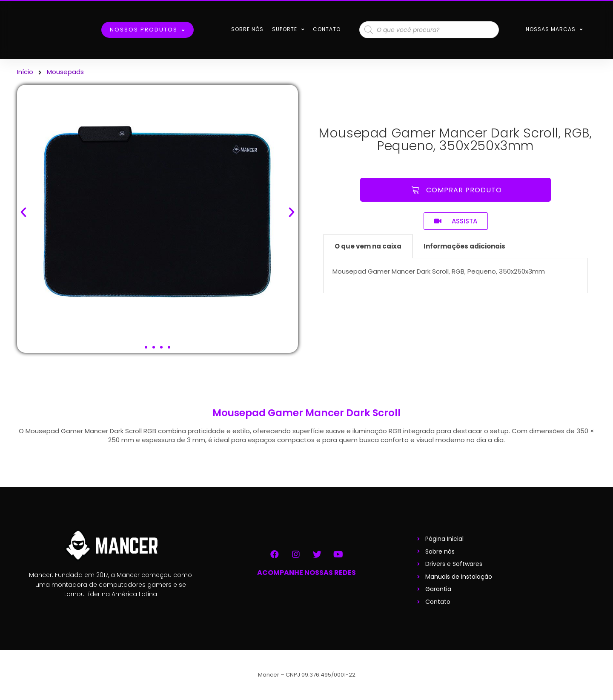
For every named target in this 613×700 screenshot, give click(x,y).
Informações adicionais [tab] (464, 246)
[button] (146, 347)
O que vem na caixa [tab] (368, 246)
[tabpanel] (455, 276)
